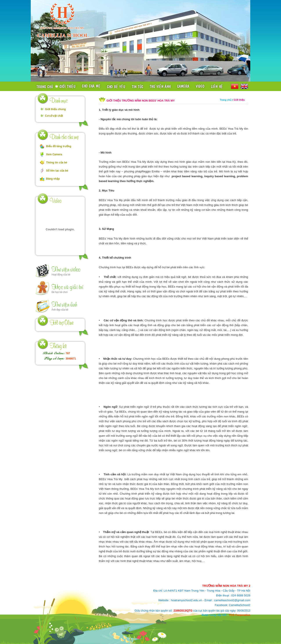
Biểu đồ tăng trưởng (59, 146)
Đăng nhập (53, 179)
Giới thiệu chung (55, 109)
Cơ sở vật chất (54, 116)
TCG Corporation (240, 615)
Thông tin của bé (57, 163)
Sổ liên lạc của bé (57, 171)
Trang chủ (226, 100)
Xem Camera (54, 154)
